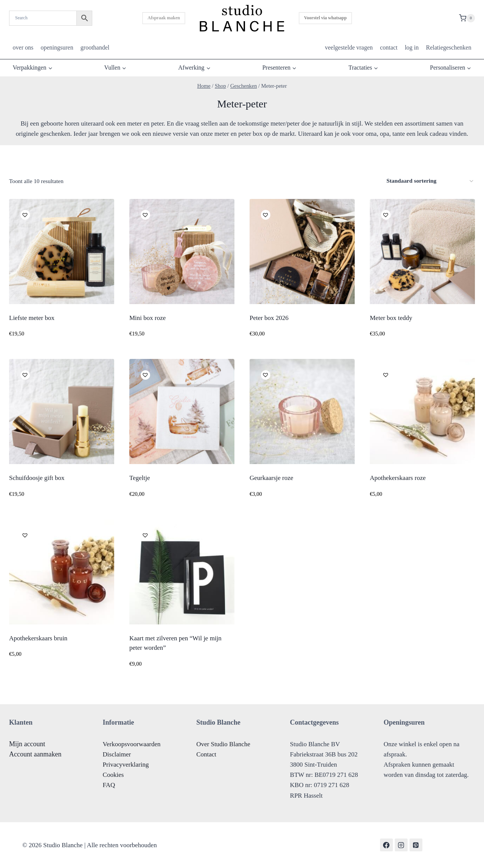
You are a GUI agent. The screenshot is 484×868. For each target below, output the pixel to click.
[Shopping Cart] (467, 18)
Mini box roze (147, 318)
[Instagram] (401, 845)
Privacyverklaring (126, 765)
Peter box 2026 (269, 318)
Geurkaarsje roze (271, 478)
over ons (23, 47)
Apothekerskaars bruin (38, 638)
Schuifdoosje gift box (37, 478)
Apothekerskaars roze (398, 478)
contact (389, 47)
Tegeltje (140, 478)
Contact (206, 754)
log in (412, 47)
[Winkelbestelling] (430, 181)
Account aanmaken (35, 754)
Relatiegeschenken (448, 47)
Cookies (113, 775)
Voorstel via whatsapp (325, 18)
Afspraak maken (164, 18)
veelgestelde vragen (349, 47)
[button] (24, 214)
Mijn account (27, 744)
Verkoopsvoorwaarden (132, 744)
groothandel (95, 47)
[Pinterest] (416, 845)
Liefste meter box (32, 318)
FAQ (109, 785)
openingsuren (57, 47)
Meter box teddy (391, 318)
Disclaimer (117, 754)
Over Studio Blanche (223, 744)
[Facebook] (386, 845)
